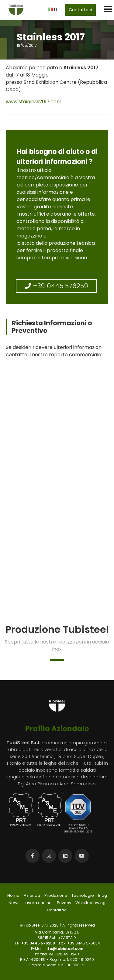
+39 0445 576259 (56, 286)
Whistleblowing (90, 903)
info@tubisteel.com (64, 949)
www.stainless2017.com (34, 102)
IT (53, 9)
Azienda (32, 895)
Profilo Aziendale (57, 729)
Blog (103, 895)
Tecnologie (83, 895)
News (14, 903)
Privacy (64, 903)
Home (13, 895)
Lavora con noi (38, 903)
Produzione (56, 895)
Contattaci (80, 10)
